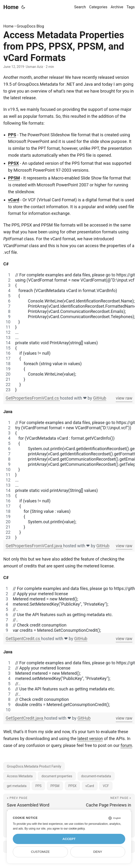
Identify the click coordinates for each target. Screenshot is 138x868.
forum (126, 745)
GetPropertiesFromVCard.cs (33, 398)
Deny (98, 852)
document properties (57, 776)
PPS (12, 135)
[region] (69, 332)
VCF (106, 786)
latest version (90, 738)
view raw (124, 398)
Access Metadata (20, 776)
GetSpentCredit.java (25, 718)
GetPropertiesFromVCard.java (34, 546)
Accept (69, 839)
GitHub (100, 398)
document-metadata (96, 776)
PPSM (14, 178)
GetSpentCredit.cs (23, 639)
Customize (40, 852)
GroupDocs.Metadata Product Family (34, 766)
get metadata (17, 786)
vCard (14, 200)
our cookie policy (74, 829)
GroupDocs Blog (30, 26)
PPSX (13, 163)
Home (11, 7)
